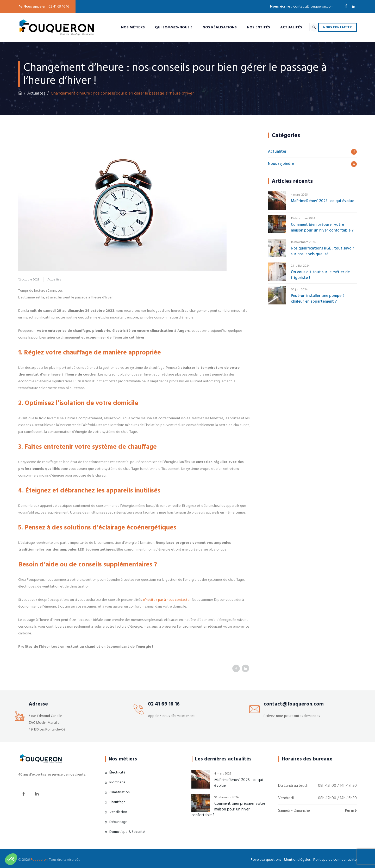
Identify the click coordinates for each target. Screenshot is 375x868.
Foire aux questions (266, 860)
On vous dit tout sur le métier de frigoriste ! (320, 275)
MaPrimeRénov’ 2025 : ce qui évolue (323, 201)
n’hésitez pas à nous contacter (167, 600)
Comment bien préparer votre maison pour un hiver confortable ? (322, 227)
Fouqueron (39, 860)
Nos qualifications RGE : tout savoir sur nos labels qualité (323, 251)
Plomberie (117, 782)
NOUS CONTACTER (337, 27)
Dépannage (118, 822)
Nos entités (246, 27)
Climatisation (120, 792)
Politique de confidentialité (335, 860)
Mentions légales (297, 860)
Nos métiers (121, 27)
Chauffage (117, 802)
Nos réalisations (207, 27)
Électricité (117, 772)
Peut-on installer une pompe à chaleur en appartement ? (318, 299)
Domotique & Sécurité (127, 832)
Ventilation (118, 812)
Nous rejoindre (281, 164)
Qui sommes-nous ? (161, 27)
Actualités (279, 27)
